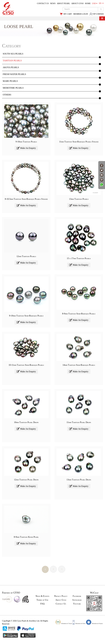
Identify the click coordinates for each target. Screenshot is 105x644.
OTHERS (7, 95)
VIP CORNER (97, 14)
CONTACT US (43, 3)
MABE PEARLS (10, 81)
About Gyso (61, 600)
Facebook (77, 596)
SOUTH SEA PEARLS (13, 54)
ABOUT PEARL (63, 3)
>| (62, 569)
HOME (88, 3)
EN (101, 3)
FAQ (42, 604)
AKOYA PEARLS (11, 67)
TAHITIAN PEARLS (12, 61)
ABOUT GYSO (78, 3)
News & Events (42, 596)
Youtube (77, 604)
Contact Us (61, 604)
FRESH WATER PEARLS (14, 74)
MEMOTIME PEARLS (13, 88)
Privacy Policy (61, 596)
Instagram (77, 600)
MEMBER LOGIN (81, 14)
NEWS (53, 3)
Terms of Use (42, 600)
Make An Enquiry (26, 148)
